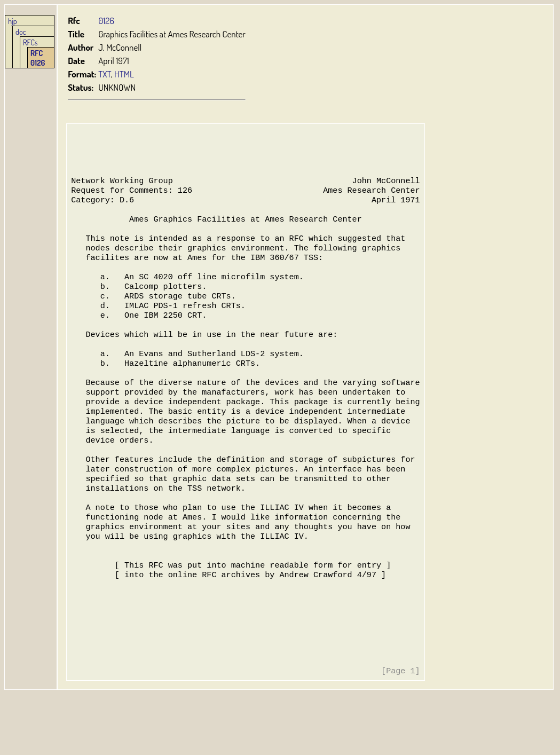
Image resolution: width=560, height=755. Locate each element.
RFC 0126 (38, 58)
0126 (107, 21)
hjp (13, 21)
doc (21, 32)
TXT (105, 74)
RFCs (30, 42)
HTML (125, 74)
